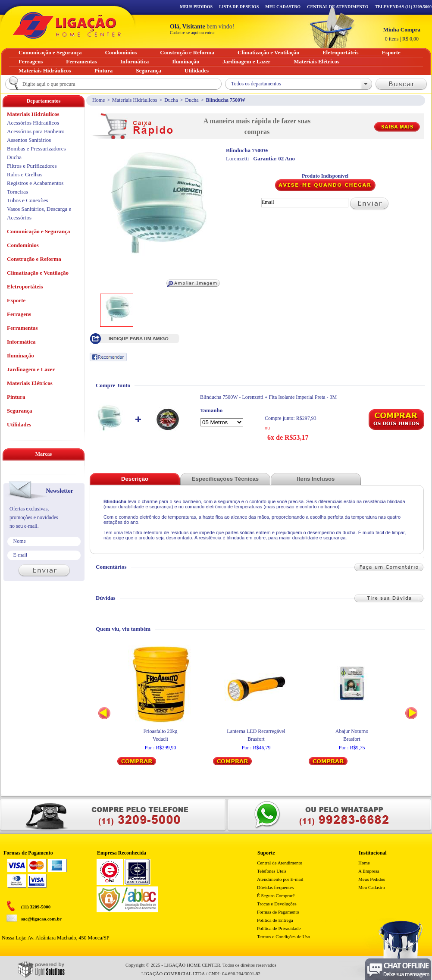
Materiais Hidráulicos (135, 100)
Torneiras (17, 192)
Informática (21, 342)
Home (99, 100)
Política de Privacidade (279, 928)
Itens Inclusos (316, 479)
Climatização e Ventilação (38, 273)
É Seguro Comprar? (276, 895)
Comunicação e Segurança (39, 231)
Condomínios (23, 245)
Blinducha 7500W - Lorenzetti (232, 397)
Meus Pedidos (196, 7)
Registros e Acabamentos (35, 183)
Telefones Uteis (272, 871)
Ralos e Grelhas (25, 174)
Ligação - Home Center (67, 25)
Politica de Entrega (275, 920)
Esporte (16, 300)
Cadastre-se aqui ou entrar (193, 33)
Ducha (171, 100)
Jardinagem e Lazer (31, 369)
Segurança (20, 411)
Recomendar (108, 357)
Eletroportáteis (25, 286)
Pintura (16, 397)
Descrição (135, 479)
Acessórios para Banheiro (36, 131)
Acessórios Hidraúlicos (33, 123)
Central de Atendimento (280, 863)
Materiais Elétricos (30, 383)
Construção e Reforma (34, 259)
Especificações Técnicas (225, 479)
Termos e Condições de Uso (283, 936)
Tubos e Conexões (28, 200)
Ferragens (19, 314)
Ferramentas (22, 328)
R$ (402, 34)
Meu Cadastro (283, 7)
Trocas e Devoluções (277, 904)
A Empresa (369, 871)
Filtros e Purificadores (32, 166)
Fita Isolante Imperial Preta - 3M (303, 397)
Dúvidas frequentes (275, 887)
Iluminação (20, 355)
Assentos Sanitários (29, 140)
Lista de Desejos (239, 7)
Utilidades (19, 424)
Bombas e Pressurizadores (36, 149)
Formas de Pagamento (278, 912)
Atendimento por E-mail (280, 879)
